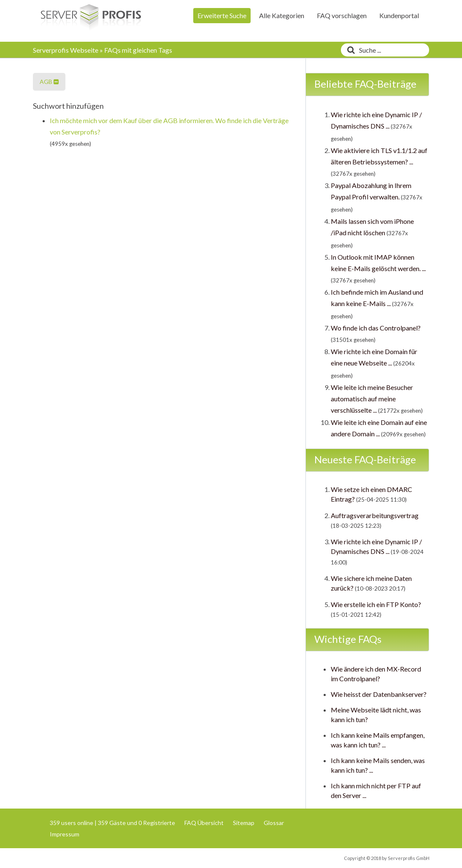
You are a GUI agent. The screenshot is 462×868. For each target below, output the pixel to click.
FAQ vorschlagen (342, 15)
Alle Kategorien (282, 15)
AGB (49, 82)
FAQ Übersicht (204, 823)
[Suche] (349, 50)
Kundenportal (399, 15)
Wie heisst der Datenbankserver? (379, 694)
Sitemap (244, 823)
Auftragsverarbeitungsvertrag (375, 515)
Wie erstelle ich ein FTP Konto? (376, 604)
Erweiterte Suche (222, 15)
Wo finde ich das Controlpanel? (376, 328)
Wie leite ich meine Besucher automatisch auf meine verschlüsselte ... (372, 399)
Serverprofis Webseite (66, 50)
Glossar (274, 823)
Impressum (65, 834)
